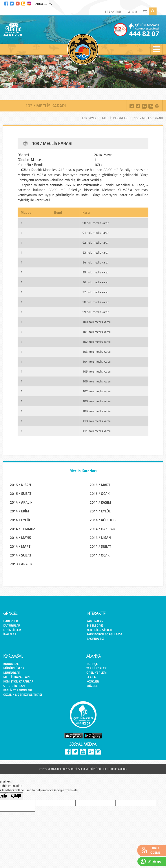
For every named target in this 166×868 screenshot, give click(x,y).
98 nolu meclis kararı (96, 302)
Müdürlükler (14, 668)
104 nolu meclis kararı (97, 361)
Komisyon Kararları (19, 681)
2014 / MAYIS (20, 538)
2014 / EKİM (19, 511)
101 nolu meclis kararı (97, 332)
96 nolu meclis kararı (96, 282)
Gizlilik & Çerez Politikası (23, 695)
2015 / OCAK (100, 493)
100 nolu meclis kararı (97, 322)
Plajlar (92, 677)
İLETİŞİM (132, 12)
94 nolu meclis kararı (96, 262)
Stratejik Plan (14, 686)
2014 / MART (20, 546)
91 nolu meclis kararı (96, 233)
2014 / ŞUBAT (100, 546)
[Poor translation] (16, 796)
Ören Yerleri (97, 672)
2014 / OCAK (100, 555)
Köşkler (93, 681)
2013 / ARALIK (21, 564)
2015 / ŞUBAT (21, 493)
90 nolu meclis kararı (96, 223)
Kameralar (95, 621)
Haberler (11, 621)
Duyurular (12, 625)
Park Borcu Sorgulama (104, 634)
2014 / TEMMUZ (23, 529)
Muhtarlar (12, 672)
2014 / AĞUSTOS (103, 520)
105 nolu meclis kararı (97, 371)
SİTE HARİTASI (113, 12)
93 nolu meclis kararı (96, 252)
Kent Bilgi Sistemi (100, 630)
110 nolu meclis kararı (97, 421)
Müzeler (93, 686)
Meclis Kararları (115, 118)
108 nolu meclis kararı (97, 401)
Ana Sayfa (89, 118)
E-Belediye (95, 625)
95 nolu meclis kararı (96, 272)
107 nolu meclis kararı (97, 391)
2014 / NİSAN (100, 538)
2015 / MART (100, 485)
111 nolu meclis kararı (97, 431)
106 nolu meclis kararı (97, 381)
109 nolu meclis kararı (97, 411)
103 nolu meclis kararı (97, 351)
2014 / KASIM (100, 502)
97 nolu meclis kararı (96, 292)
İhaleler (10, 634)
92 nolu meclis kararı (96, 242)
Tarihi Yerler (97, 668)
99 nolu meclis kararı (96, 312)
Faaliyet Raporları (18, 690)
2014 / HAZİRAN (102, 529)
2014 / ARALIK (21, 502)
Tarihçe (92, 664)
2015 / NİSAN (20, 485)
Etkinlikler (12, 630)
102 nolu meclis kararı (97, 342)
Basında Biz (95, 639)
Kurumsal (11, 664)
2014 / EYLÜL (100, 511)
